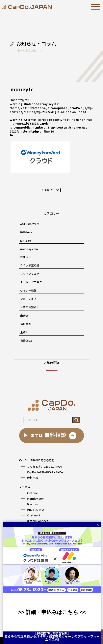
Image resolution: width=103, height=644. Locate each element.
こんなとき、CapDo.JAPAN (44, 466)
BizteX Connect (38, 521)
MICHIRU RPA (36, 510)
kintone (26, 241)
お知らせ (26, 257)
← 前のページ (50, 190)
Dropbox (33, 504)
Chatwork (34, 515)
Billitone (26, 232)
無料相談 (33, 478)
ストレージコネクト (32, 282)
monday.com (29, 249)
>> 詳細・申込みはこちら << (52, 612)
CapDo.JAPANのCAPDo (45, 472)
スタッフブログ (30, 274)
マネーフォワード (31, 299)
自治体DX (26, 341)
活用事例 (26, 324)
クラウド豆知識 (30, 265)
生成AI (24, 332)
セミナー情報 (28, 290)
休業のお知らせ (30, 307)
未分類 (24, 316)
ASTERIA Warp (30, 224)
